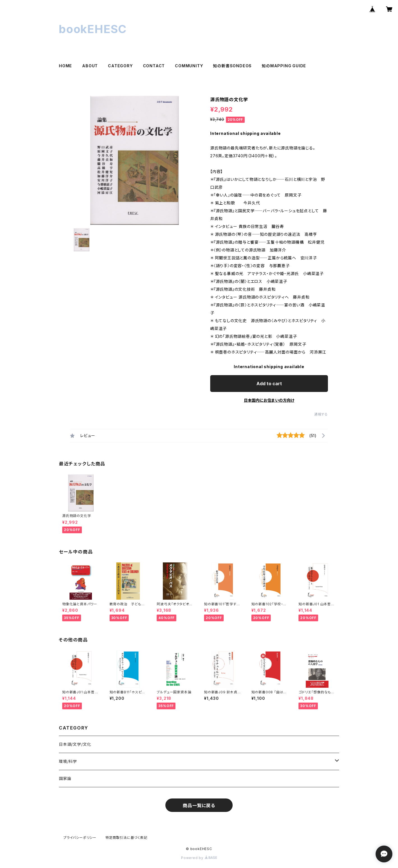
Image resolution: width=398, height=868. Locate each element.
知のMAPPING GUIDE (284, 66)
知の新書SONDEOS (232, 66)
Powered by (199, 858)
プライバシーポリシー (80, 838)
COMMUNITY (189, 66)
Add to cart (269, 384)
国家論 (65, 778)
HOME (65, 66)
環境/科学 (68, 761)
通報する (321, 414)
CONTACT (154, 66)
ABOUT (90, 66)
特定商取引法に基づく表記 (126, 838)
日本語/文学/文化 (75, 744)
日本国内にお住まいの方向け (269, 400)
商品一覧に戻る (199, 805)
